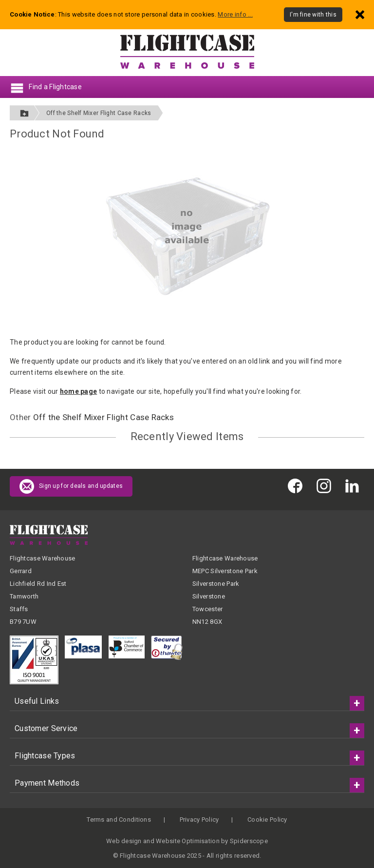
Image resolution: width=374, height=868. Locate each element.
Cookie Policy (267, 820)
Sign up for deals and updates (71, 486)
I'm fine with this (313, 15)
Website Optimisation (188, 841)
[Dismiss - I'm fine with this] (360, 14)
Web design (124, 841)
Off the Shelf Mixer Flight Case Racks (99, 113)
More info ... (235, 14)
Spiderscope (249, 841)
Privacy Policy (199, 820)
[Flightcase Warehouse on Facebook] (298, 486)
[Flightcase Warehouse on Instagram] (326, 486)
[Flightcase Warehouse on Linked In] (355, 486)
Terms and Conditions (119, 820)
